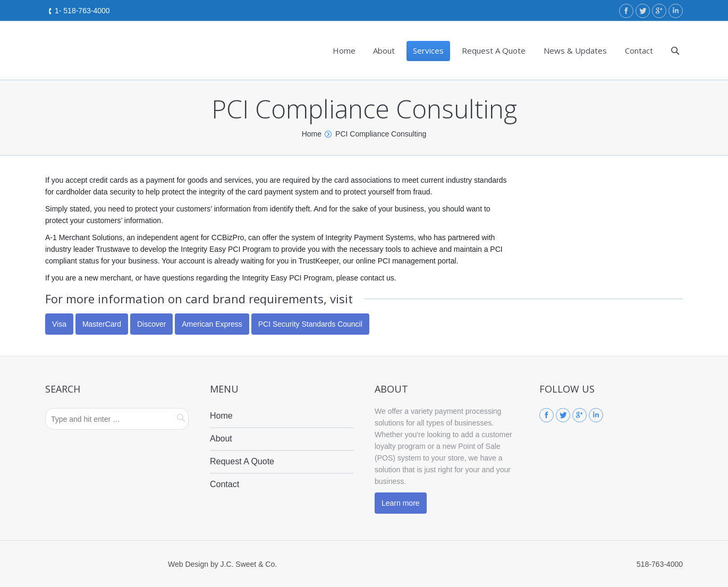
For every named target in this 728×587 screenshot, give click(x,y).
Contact (225, 484)
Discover (151, 324)
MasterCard (102, 324)
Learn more (401, 503)
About (221, 439)
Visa (59, 324)
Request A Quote (242, 461)
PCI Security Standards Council (310, 324)
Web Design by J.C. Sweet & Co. (222, 564)
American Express (212, 324)
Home (312, 134)
